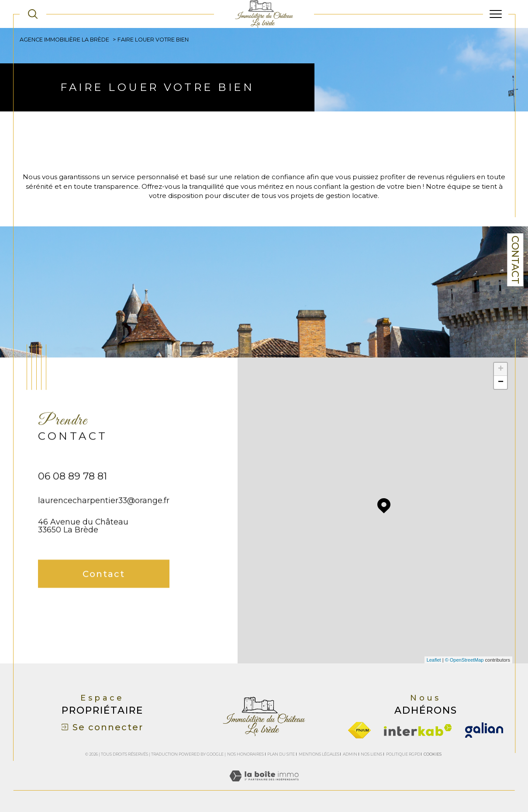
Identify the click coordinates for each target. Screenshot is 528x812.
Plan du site (281, 754)
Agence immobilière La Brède (64, 40)
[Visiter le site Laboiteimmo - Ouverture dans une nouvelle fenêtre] (264, 786)
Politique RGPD (403, 754)
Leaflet (434, 660)
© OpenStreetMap (464, 660)
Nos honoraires (245, 754)
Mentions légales (319, 754)
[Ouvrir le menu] (496, 14)
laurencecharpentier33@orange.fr (104, 515)
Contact (515, 260)
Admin (350, 754)
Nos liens (371, 754)
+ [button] (501, 369)
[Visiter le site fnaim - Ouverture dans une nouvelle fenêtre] (359, 730)
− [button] (501, 382)
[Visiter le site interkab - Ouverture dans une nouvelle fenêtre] (418, 730)
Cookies (433, 754)
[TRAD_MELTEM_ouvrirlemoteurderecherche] (33, 14)
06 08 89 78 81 (72, 491)
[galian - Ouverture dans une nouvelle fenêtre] (484, 730)
